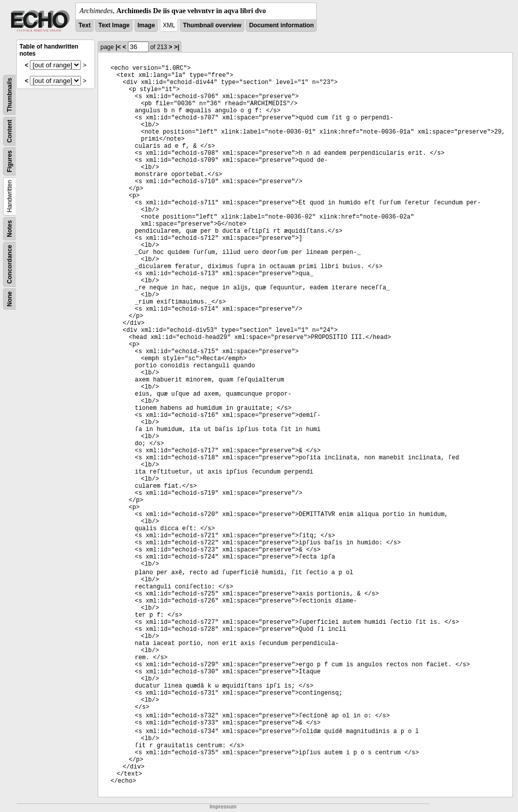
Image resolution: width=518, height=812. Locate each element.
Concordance (10, 264)
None (10, 299)
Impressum (223, 807)
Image (146, 25)
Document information (281, 25)
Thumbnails (10, 95)
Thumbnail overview (212, 25)
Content (10, 131)
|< (118, 47)
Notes (10, 228)
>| (177, 47)
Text (84, 25)
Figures (10, 161)
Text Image (114, 25)
